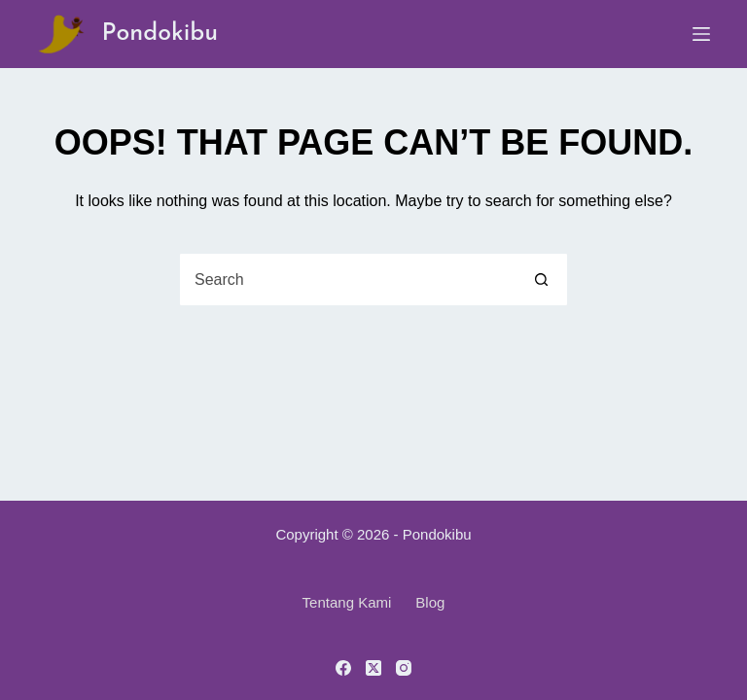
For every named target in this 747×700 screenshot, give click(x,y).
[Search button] (541, 280)
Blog (430, 602)
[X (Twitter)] (373, 668)
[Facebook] (343, 668)
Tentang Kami (347, 602)
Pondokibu (160, 34)
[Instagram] (404, 668)
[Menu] (701, 34)
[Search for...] (348, 280)
